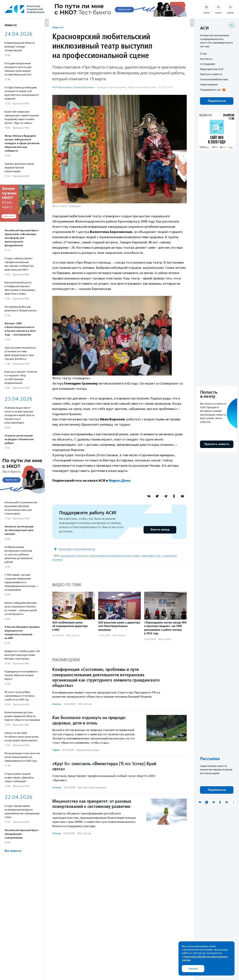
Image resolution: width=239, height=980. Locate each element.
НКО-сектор (73, 635)
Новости (58, 27)
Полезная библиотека (214, 79)
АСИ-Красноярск (63, 87)
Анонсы (57, 704)
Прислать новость (211, 74)
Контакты (206, 59)
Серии (56, 750)
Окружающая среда (88, 750)
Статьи (56, 833)
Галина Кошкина (84, 87)
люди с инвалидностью (147, 556)
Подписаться (217, 101)
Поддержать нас (210, 90)
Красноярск (66, 549)
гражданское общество (75, 556)
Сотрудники (208, 64)
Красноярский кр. (85, 549)
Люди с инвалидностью (142, 87)
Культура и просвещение (112, 87)
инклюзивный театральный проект (111, 556)
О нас (203, 54)
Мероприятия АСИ (212, 69)
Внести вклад (160, 530)
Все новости (13, 851)
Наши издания (209, 84)
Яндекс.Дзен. (120, 480)
